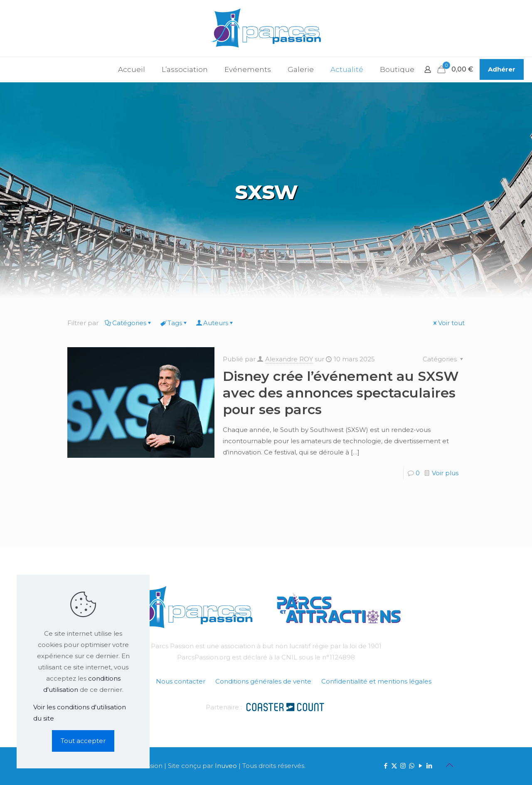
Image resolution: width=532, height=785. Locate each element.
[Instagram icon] (403, 766)
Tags (174, 323)
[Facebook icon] (385, 766)
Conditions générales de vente (263, 681)
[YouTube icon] (420, 766)
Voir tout (448, 323)
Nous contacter (181, 681)
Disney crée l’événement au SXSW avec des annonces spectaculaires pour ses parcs (341, 393)
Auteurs (215, 323)
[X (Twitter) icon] (394, 766)
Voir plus (445, 473)
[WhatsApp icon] (412, 766)
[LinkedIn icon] (429, 766)
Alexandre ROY (289, 359)
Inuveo (226, 766)
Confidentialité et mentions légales (376, 681)
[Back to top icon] (449, 765)
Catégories (129, 323)
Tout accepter (83, 741)
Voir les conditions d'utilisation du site (80, 713)
